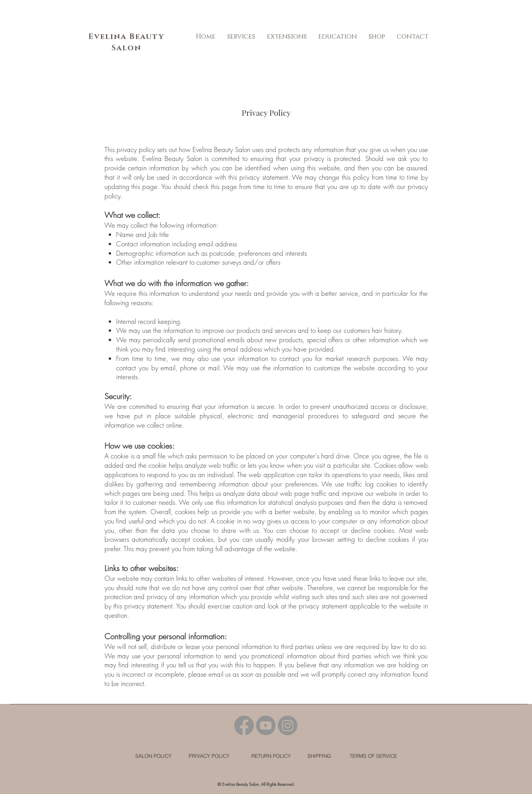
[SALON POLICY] (154, 756)
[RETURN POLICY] (271, 756)
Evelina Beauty (126, 37)
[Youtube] (266, 725)
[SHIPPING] (319, 756)
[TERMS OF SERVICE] (374, 756)
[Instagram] (288, 725)
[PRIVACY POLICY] (209, 756)
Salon (126, 48)
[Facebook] (244, 725)
